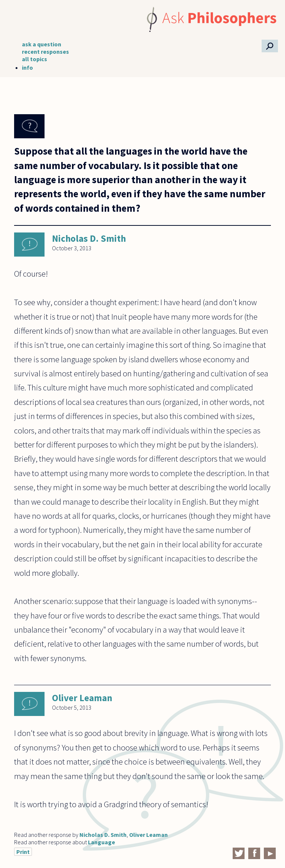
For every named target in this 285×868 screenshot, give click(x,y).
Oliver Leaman (82, 698)
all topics (35, 59)
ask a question (42, 44)
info (27, 67)
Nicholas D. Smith (89, 238)
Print (23, 852)
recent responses (45, 52)
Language (101, 842)
